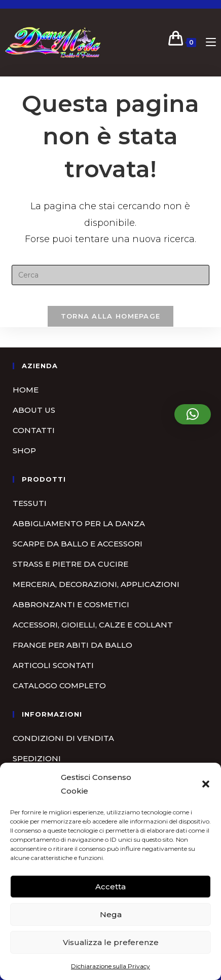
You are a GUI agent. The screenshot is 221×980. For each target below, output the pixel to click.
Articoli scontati (53, 665)
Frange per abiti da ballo (72, 645)
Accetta (110, 887)
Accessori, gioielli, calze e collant (93, 625)
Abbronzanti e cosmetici (71, 604)
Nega (111, 914)
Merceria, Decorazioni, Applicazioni (96, 584)
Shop (24, 450)
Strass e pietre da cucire (70, 564)
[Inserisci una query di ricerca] (110, 275)
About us (34, 410)
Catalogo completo (59, 685)
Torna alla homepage (111, 316)
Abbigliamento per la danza (79, 523)
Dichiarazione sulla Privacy (110, 966)
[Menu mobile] (207, 42)
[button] (206, 784)
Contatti (34, 430)
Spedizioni (37, 758)
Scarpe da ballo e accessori (78, 544)
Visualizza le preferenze (111, 942)
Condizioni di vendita (63, 738)
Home (26, 390)
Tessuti (30, 503)
